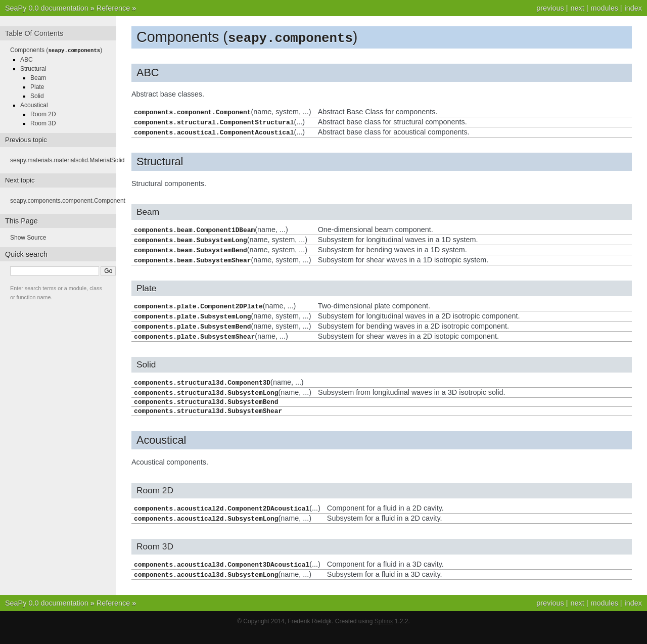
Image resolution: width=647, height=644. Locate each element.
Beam (38, 77)
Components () (56, 50)
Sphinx (384, 634)
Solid (37, 96)
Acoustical (34, 105)
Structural (33, 68)
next (577, 8)
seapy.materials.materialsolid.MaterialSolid (67, 160)
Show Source (28, 237)
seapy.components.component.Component (68, 200)
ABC (27, 59)
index (633, 8)
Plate (37, 86)
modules (604, 8)
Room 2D (43, 114)
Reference (113, 8)
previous (550, 8)
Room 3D (43, 123)
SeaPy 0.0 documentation (47, 8)
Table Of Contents (34, 33)
